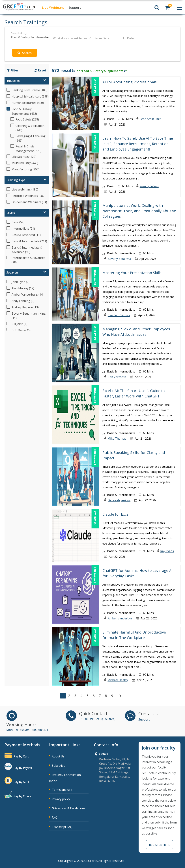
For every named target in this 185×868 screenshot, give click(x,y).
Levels (11, 213)
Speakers (12, 272)
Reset (40, 70)
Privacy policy (61, 799)
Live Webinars (53, 8)
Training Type (16, 180)
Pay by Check (22, 796)
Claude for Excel (116, 514)
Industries (13, 81)
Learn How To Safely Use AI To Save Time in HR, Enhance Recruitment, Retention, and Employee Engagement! (138, 144)
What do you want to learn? (72, 38)
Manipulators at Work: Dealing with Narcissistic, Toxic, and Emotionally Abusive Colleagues (139, 211)
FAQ (55, 818)
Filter (13, 70)
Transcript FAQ (62, 827)
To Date (128, 38)
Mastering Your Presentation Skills (132, 273)
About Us (58, 756)
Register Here (160, 845)
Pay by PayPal (23, 768)
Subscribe (59, 766)
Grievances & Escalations (69, 808)
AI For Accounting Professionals (130, 82)
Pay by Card (21, 756)
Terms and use (62, 790)
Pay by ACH (21, 782)
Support (75, 8)
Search (25, 53)
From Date (102, 38)
